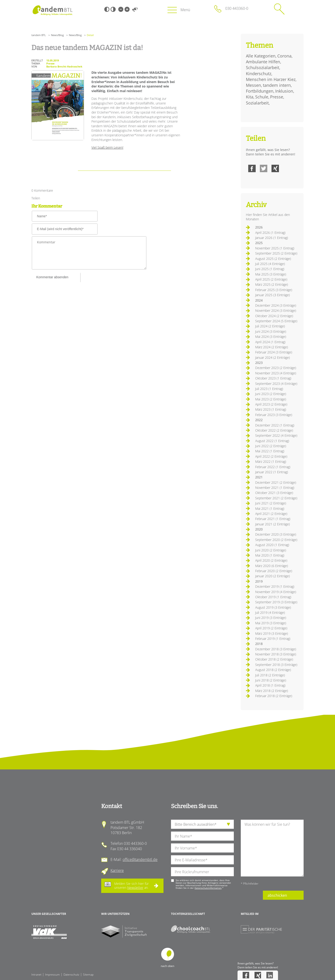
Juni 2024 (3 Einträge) (271, 331)
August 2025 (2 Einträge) (273, 259)
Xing (275, 168)
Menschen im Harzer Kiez (271, 79)
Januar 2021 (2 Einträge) (273, 524)
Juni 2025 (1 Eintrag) (270, 269)
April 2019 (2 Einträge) (271, 628)
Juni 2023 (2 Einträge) (271, 394)
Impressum (52, 975)
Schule (262, 97)
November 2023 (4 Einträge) (276, 373)
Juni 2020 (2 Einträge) (271, 550)
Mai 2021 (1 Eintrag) (270, 508)
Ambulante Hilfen (263, 62)
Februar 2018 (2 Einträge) (274, 696)
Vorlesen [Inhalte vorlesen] (135, 9)
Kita (250, 97)
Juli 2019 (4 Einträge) (270, 612)
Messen (253, 85)
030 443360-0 (237, 8)
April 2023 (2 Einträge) (271, 404)
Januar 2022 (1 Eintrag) (272, 472)
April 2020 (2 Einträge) (271, 560)
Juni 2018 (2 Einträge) (271, 680)
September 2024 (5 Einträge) (276, 321)
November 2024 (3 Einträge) (276, 310)
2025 (259, 243)
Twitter (264, 168)
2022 (259, 420)
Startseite (52, 10)
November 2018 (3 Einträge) (276, 654)
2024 (259, 300)
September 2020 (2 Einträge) (276, 540)
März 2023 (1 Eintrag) (271, 409)
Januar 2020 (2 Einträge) (273, 576)
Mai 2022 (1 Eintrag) (270, 451)
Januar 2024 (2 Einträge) (273, 357)
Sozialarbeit (257, 103)
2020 (259, 529)
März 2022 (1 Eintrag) (271, 461)
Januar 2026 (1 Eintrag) (272, 238)
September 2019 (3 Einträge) (276, 602)
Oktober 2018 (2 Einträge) (274, 659)
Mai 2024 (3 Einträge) (271, 337)
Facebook (252, 168)
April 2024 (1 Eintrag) (270, 342)
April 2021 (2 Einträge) (271, 514)
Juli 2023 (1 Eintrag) (269, 389)
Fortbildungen (260, 91)
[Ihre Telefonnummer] (202, 872)
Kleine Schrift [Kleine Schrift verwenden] (121, 9)
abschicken (277, 895)
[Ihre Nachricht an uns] (272, 848)
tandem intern (277, 85)
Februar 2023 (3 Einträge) (274, 415)
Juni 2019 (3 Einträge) (271, 618)
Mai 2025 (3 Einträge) (271, 274)
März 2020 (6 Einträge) (272, 566)
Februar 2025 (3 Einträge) (274, 290)
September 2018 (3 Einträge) (276, 665)
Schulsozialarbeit (263, 67)
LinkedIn (270, 975)
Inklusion (284, 91)
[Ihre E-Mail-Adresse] (202, 860)
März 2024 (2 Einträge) (272, 347)
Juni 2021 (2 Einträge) (271, 503)
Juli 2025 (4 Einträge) (270, 264)
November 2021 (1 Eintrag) (275, 488)
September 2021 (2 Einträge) (276, 498)
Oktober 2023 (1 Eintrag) (273, 378)
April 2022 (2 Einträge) (271, 456)
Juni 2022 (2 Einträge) (271, 446)
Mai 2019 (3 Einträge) (271, 623)
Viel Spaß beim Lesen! (107, 147)
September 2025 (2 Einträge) (276, 253)
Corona (284, 56)
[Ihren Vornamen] (202, 848)
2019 (259, 581)
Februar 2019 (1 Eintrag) (273, 639)
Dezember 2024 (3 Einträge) (276, 305)
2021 (259, 477)
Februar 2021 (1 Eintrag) (273, 519)
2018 (259, 644)
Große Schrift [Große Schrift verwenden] (127, 9)
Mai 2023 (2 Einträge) (271, 399)
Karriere (117, 870)
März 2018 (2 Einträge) (272, 691)
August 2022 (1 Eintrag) (272, 441)
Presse (277, 97)
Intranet (36, 975)
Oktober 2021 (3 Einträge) (274, 493)
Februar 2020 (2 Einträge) (274, 571)
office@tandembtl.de (140, 859)
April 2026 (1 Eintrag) (270, 233)
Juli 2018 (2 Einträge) (270, 675)
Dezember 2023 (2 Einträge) (276, 368)
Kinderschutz (259, 74)
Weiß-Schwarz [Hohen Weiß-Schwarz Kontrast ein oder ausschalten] (113, 9)
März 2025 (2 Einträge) (272, 284)
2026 (259, 227)
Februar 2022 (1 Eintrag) (273, 467)
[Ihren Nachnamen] (202, 836)
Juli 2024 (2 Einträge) (270, 326)
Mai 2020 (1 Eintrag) (270, 555)
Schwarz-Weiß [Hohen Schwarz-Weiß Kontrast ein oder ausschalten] (107, 9)
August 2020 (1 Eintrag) (272, 545)
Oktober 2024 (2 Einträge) (274, 316)
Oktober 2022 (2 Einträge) (274, 430)
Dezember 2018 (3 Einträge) (276, 649)
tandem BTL (39, 35)
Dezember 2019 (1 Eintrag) (275, 586)
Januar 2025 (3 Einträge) (273, 295)
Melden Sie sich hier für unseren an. (131, 886)
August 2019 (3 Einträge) (273, 607)
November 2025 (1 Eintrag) (275, 248)
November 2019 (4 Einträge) (276, 592)
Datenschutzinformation (208, 888)
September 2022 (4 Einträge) (276, 435)
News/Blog (57, 35)
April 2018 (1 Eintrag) (270, 685)
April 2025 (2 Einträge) (271, 279)
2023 (259, 363)
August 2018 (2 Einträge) (273, 670)
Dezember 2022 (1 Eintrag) (275, 425)
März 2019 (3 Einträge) (272, 633)
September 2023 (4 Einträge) (276, 384)
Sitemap (88, 975)
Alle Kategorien (261, 56)
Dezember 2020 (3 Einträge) (276, 534)
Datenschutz (71, 975)
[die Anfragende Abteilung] (202, 824)
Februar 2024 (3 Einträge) (274, 352)
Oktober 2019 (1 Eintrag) (273, 597)
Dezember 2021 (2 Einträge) (276, 482)
